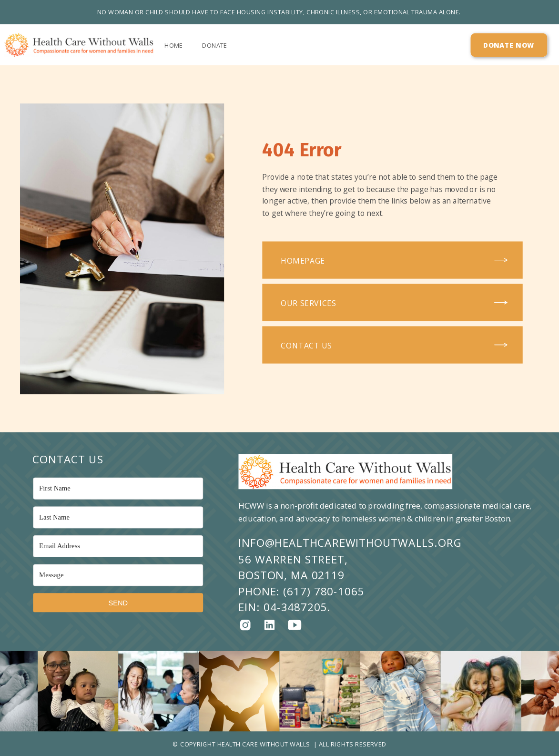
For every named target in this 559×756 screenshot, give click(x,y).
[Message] (118, 575)
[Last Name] (118, 518)
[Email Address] (118, 546)
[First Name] (118, 489)
